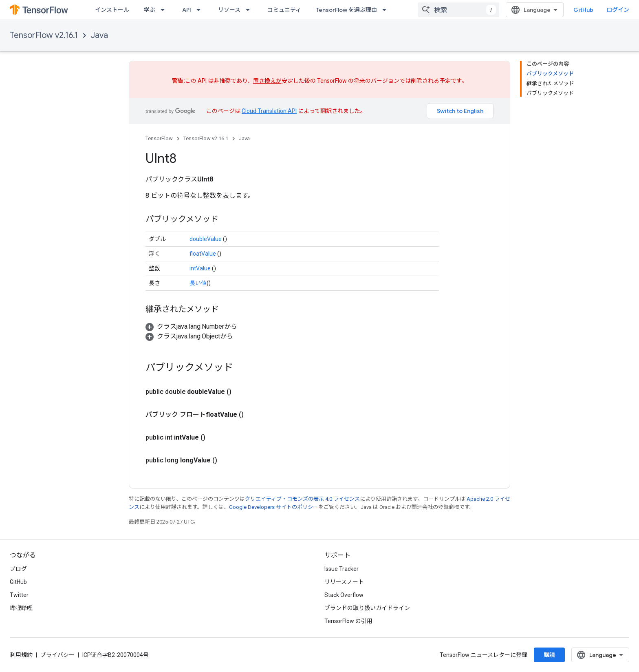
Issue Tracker (342, 569)
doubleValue (206, 239)
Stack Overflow (344, 595)
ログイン (618, 10)
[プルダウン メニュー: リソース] (250, 10)
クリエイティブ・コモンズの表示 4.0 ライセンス (302, 499)
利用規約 (21, 655)
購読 (549, 655)
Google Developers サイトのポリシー (274, 507)
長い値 (198, 283)
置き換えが (267, 81)
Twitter (19, 595)
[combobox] (458, 10)
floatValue (203, 254)
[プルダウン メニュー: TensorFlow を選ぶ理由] (387, 10)
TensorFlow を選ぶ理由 (346, 10)
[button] (191, 326)
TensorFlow (159, 138)
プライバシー (57, 655)
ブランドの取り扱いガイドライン (367, 608)
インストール (112, 10)
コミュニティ (284, 10)
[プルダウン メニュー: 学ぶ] (165, 10)
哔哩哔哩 (21, 608)
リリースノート (344, 582)
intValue (200, 268)
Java (99, 35)
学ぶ (150, 10)
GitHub (583, 10)
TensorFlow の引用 (348, 621)
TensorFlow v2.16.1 (44, 35)
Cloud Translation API (269, 111)
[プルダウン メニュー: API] (201, 10)
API (187, 10)
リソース (229, 10)
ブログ (18, 569)
